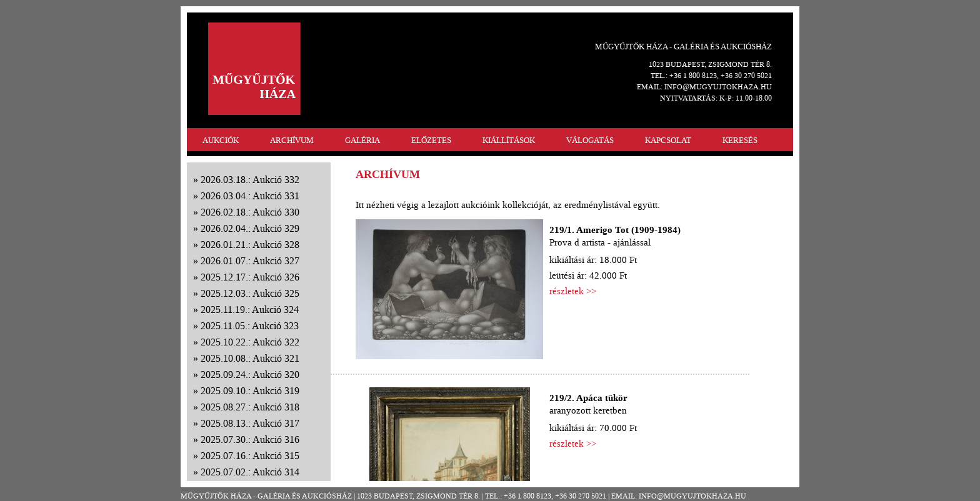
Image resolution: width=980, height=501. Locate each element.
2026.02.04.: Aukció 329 (250, 228)
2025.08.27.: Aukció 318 (250, 407)
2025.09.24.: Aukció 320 (250, 375)
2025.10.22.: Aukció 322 (250, 342)
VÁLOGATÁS (590, 140)
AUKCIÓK (221, 140)
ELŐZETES (431, 140)
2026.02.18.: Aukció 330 (250, 212)
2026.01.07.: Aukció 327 (250, 261)
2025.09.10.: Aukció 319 (250, 391)
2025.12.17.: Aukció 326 (250, 277)
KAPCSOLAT (668, 140)
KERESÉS (740, 140)
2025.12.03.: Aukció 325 (250, 293)
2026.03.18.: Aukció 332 (250, 180)
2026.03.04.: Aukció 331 (250, 196)
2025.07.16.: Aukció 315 (250, 456)
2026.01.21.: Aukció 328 (250, 245)
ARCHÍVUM (292, 140)
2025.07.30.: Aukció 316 (250, 439)
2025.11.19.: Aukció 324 (250, 310)
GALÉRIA (362, 140)
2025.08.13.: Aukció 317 (250, 423)
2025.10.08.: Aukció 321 (250, 358)
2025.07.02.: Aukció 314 (250, 472)
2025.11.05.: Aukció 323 (250, 326)
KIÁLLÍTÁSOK (509, 140)
